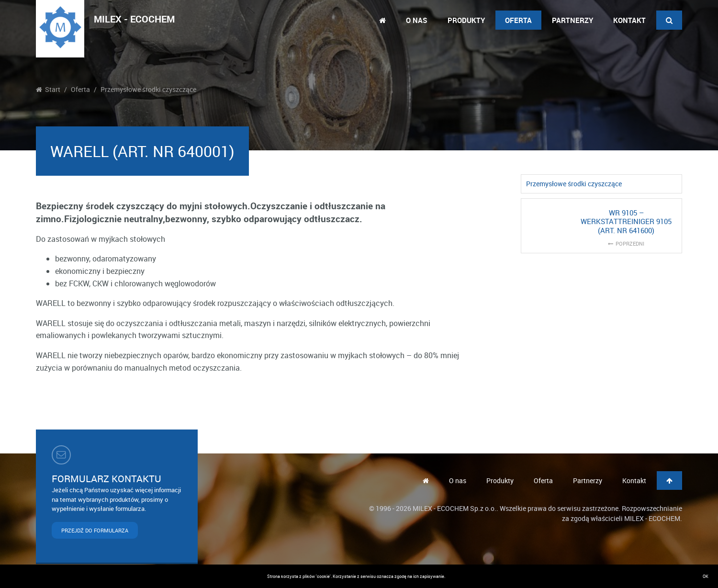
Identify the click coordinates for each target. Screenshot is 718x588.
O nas (417, 20)
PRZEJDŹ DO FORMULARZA (95, 530)
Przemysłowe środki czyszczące (148, 89)
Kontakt (629, 20)
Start (48, 89)
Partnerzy (572, 20)
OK (706, 576)
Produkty (466, 20)
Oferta (518, 20)
